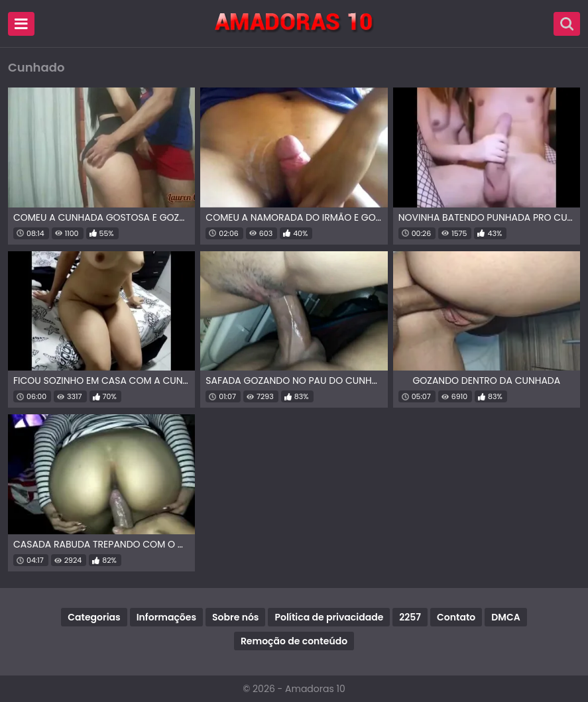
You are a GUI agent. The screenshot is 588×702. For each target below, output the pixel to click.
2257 (410, 617)
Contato (456, 617)
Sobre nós (235, 617)
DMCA (505, 617)
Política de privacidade (329, 617)
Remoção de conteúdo (294, 641)
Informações (166, 617)
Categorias (94, 617)
